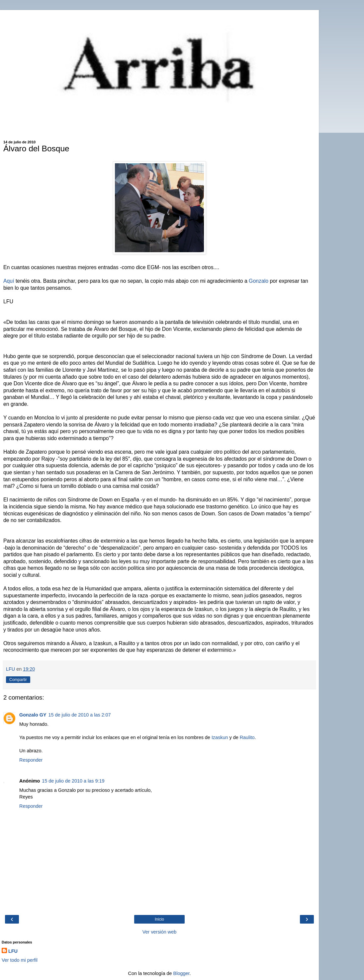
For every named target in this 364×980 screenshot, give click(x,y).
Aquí (9, 281)
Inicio (159, 919)
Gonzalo (259, 281)
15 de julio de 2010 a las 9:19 (73, 781)
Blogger (182, 973)
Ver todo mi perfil (20, 960)
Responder (31, 760)
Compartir (18, 680)
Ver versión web (159, 932)
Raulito (247, 737)
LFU (13, 951)
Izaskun (221, 737)
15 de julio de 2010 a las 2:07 (80, 715)
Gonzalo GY (33, 715)
